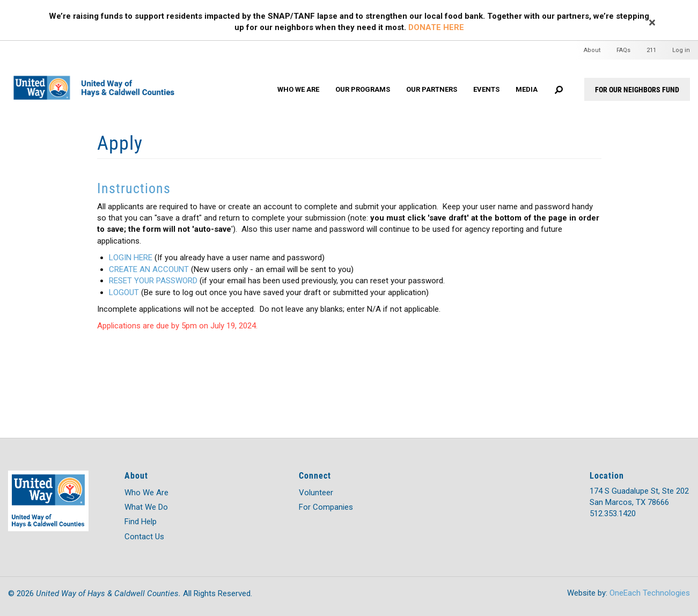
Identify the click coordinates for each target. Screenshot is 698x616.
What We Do (146, 507)
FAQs (623, 50)
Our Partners (432, 89)
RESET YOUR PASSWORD (153, 281)
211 (651, 50)
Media (527, 89)
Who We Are (298, 89)
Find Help (141, 522)
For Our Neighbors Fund (637, 89)
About (592, 50)
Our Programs (363, 89)
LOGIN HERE (131, 258)
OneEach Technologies (650, 593)
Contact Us (144, 537)
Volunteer (316, 493)
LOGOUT (124, 292)
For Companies (326, 507)
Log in (681, 50)
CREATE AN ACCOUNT (149, 269)
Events (486, 89)
